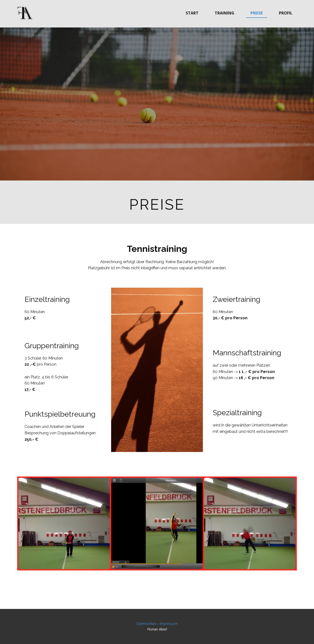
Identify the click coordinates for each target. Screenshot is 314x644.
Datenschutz (146, 624)
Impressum (169, 624)
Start (192, 13)
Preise (257, 13)
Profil (286, 13)
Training (224, 13)
